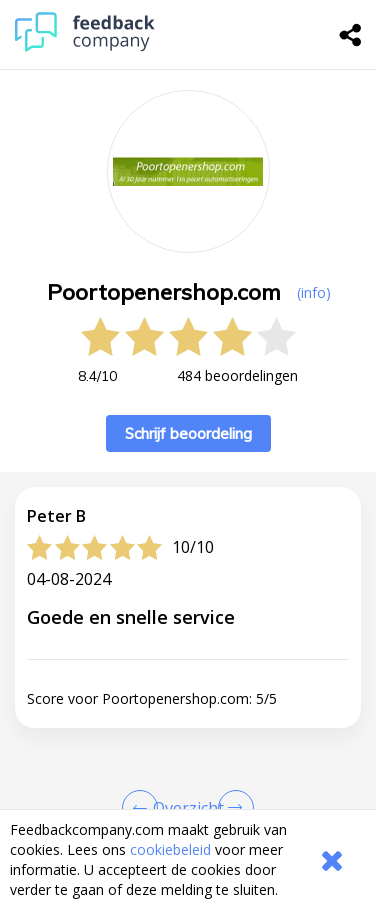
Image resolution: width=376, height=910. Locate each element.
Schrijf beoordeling (188, 433)
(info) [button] (314, 292)
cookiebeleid (170, 849)
